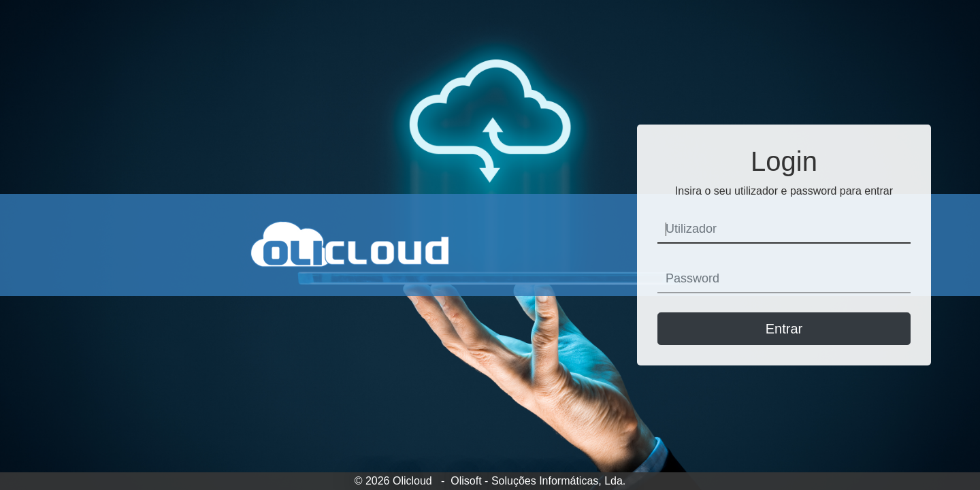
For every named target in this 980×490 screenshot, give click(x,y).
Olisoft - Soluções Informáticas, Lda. (538, 481)
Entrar (784, 329)
